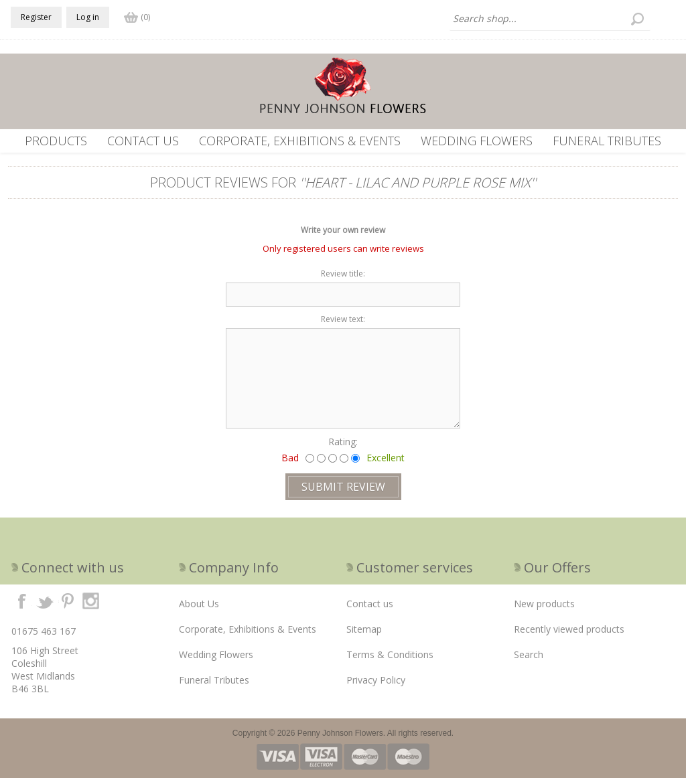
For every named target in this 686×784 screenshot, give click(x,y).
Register (36, 17)
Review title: (343, 280)
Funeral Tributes (607, 141)
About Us (199, 610)
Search (529, 660)
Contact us (143, 141)
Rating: (343, 448)
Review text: (343, 325)
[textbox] (550, 19)
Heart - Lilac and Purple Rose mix (418, 188)
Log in (88, 17)
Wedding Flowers (477, 141)
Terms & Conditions (390, 660)
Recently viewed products (569, 635)
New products (544, 610)
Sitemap (364, 635)
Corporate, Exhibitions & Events (300, 141)
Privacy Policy (376, 686)
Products (56, 141)
